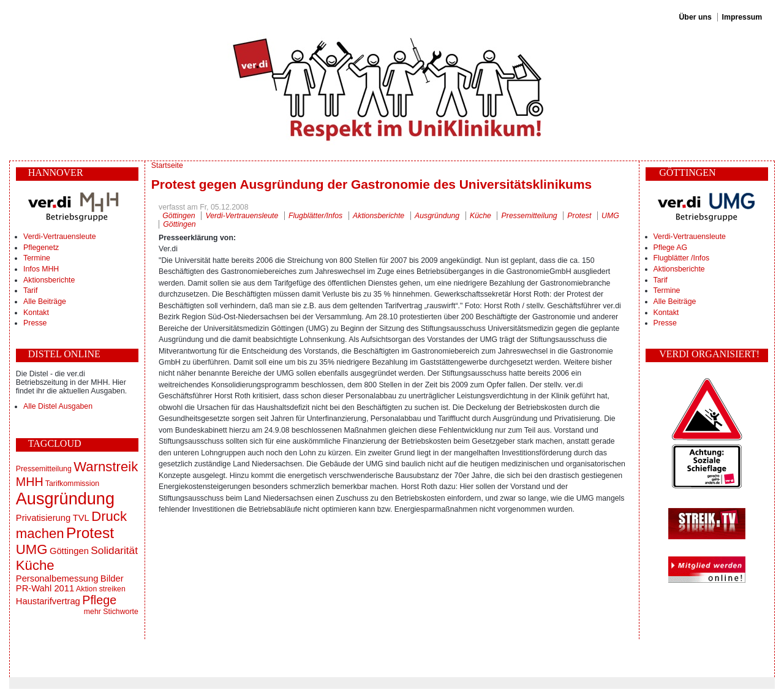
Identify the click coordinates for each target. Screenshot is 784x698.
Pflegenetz (41, 248)
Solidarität (114, 550)
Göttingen (69, 551)
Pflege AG (670, 248)
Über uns (695, 17)
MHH (30, 482)
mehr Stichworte (111, 612)
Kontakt (36, 313)
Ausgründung (65, 499)
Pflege (99, 600)
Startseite (167, 165)
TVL (81, 518)
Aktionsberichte (49, 280)
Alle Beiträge (45, 302)
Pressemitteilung (44, 469)
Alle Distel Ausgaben (58, 406)
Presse (35, 323)
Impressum (742, 17)
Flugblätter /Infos (682, 258)
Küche (35, 565)
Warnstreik (106, 467)
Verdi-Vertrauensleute (59, 237)
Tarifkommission (72, 484)
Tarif (30, 290)
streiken (112, 589)
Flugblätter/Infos (315, 216)
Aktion (86, 589)
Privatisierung (43, 518)
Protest (90, 533)
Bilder (112, 579)
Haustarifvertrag (48, 601)
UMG (32, 549)
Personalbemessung (57, 579)
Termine (37, 258)
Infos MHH (41, 269)
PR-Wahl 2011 (45, 588)
